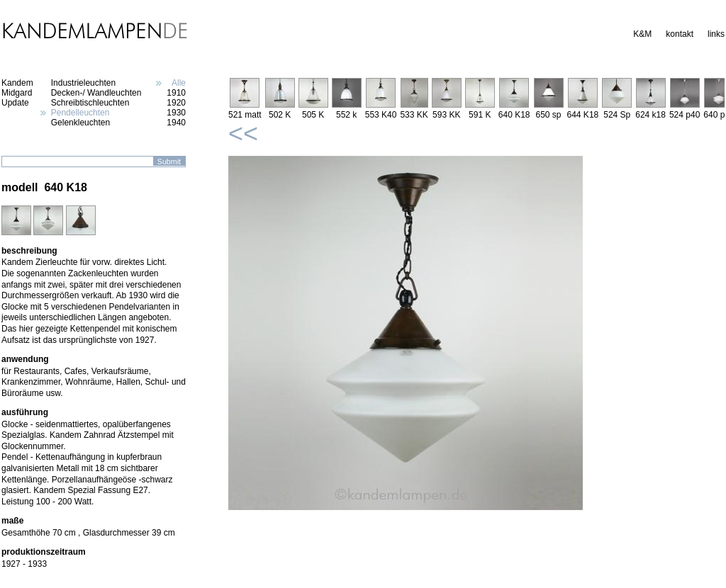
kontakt (680, 34)
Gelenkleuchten (80, 123)
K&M (642, 34)
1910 (176, 93)
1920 (176, 103)
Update (15, 103)
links (716, 34)
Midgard (17, 93)
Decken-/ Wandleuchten (96, 93)
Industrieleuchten (83, 83)
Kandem (17, 83)
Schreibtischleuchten (90, 103)
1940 (176, 123)
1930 (176, 113)
